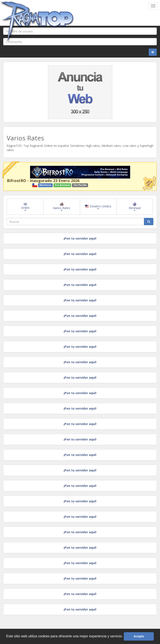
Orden (25, 207)
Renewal (135, 207)
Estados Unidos (98, 207)
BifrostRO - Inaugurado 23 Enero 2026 (43, 181)
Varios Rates (62, 207)
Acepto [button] (139, 636)
